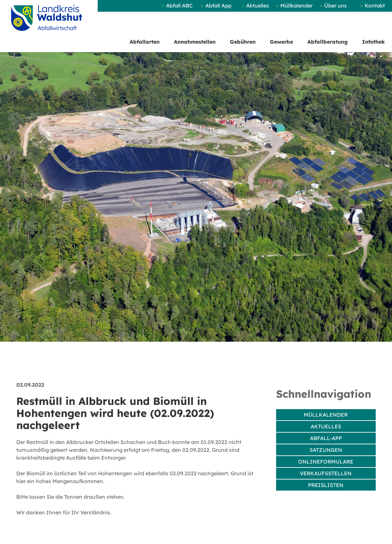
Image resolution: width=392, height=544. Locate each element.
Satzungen (326, 450)
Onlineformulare (326, 462)
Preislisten (326, 485)
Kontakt (375, 6)
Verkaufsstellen (326, 473)
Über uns (336, 6)
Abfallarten (145, 42)
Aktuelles (258, 6)
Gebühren (243, 42)
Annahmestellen (195, 42)
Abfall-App (326, 438)
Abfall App (218, 6)
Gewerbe (281, 42)
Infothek (373, 42)
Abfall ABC (179, 6)
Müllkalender (296, 6)
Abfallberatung (328, 42)
